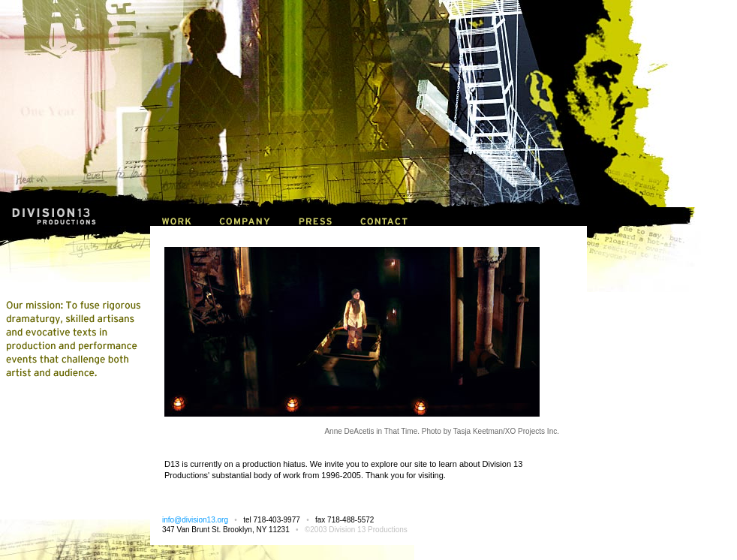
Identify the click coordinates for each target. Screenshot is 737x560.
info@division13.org (195, 520)
